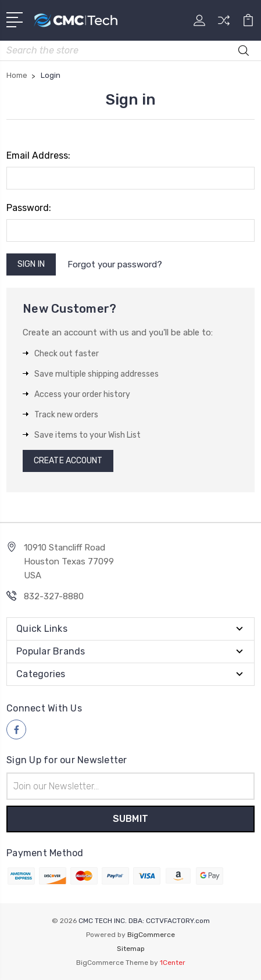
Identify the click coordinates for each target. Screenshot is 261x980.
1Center (173, 963)
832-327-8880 (54, 596)
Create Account (68, 461)
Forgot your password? (115, 264)
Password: (29, 208)
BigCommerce (151, 935)
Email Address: (38, 155)
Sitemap (131, 949)
